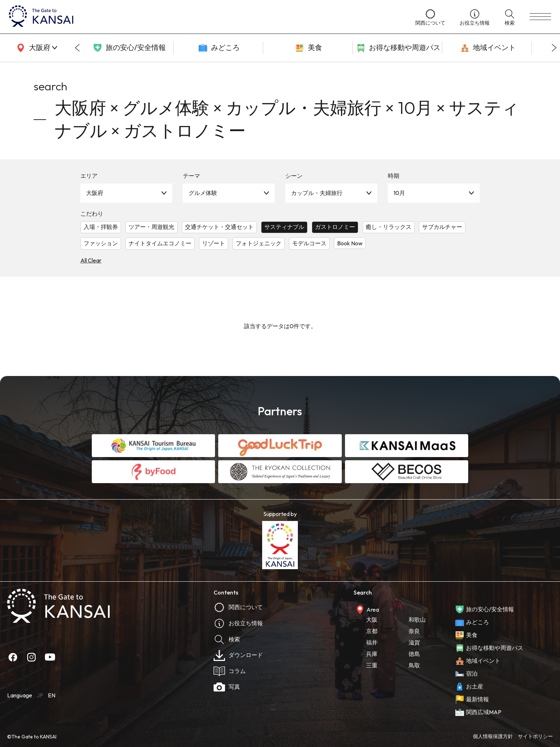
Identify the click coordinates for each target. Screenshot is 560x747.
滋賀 (414, 642)
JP (40, 695)
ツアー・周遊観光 (151, 227)
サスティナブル (284, 227)
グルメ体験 (203, 193)
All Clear (91, 260)
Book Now (350, 243)
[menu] (540, 17)
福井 (372, 642)
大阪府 (95, 193)
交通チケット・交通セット (219, 227)
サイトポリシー (535, 736)
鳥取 (414, 665)
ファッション (101, 243)
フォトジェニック (259, 243)
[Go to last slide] (77, 48)
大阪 (372, 620)
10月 (399, 193)
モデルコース (309, 243)
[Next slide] (554, 48)
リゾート (214, 243)
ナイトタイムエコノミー (160, 243)
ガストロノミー (335, 227)
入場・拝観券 (101, 227)
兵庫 (372, 654)
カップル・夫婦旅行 (317, 193)
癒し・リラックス (389, 227)
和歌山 (417, 620)
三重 (372, 665)
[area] (36, 48)
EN (52, 695)
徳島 (414, 654)
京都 (372, 631)
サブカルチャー (442, 227)
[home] (205, 17)
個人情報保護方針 (493, 736)
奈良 (414, 631)
